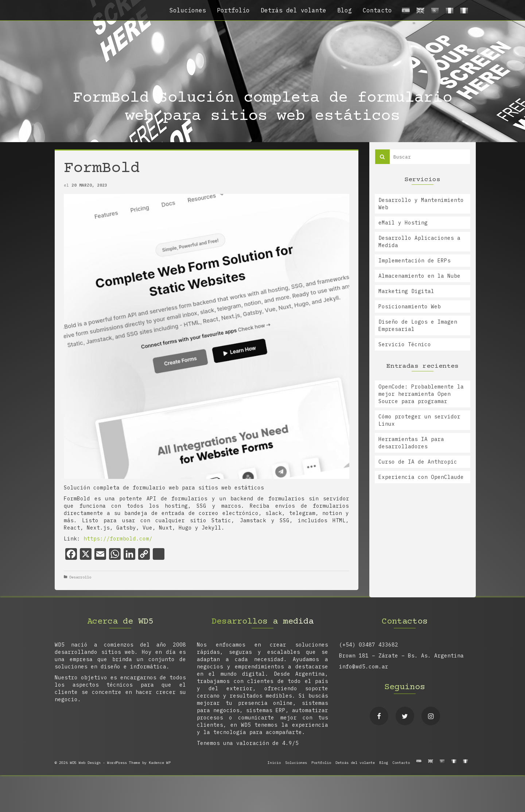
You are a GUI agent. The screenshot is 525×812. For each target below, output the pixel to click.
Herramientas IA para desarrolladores (411, 443)
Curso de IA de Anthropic (418, 462)
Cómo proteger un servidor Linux (419, 420)
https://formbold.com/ (118, 539)
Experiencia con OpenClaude (421, 477)
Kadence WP (160, 763)
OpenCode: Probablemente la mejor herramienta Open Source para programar (421, 394)
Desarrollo (80, 577)
